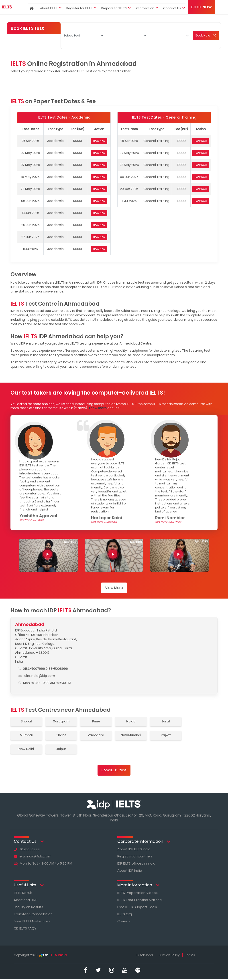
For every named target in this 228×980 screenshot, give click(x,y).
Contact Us (29, 842)
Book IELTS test (114, 770)
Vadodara (98, 735)
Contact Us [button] (172, 16)
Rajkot (169, 735)
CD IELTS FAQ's (25, 928)
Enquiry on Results (28, 907)
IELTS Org (125, 914)
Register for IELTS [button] (79, 16)
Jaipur (62, 749)
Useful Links (29, 885)
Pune (98, 722)
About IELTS (49, 16)
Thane (62, 735)
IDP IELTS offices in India (137, 863)
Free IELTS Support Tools (137, 907)
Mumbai (27, 735)
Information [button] (145, 16)
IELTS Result (23, 893)
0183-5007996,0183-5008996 (43, 669)
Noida (133, 722)
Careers (124, 921)
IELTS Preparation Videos (137, 893)
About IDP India (130, 870)
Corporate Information (144, 842)
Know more (98, 408)
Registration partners (135, 856)
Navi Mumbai (134, 735)
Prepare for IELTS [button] (114, 16)
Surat (169, 722)
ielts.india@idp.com (37, 676)
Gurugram (62, 722)
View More (114, 588)
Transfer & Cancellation (33, 914)
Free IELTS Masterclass (32, 921)
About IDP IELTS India (134, 849)
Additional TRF (25, 900)
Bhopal (27, 722)
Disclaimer (145, 955)
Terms (190, 955)
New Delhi (27, 749)
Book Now (202, 15)
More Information (138, 885)
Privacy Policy (169, 955)
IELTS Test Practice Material (140, 900)
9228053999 (27, 849)
